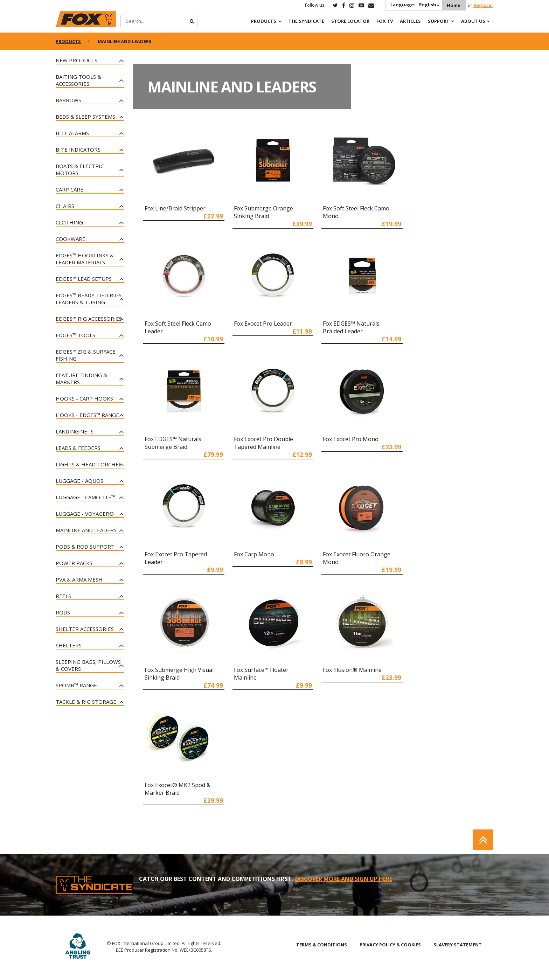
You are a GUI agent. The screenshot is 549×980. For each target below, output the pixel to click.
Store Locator (350, 21)
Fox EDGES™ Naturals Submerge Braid (173, 443)
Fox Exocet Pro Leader (263, 324)
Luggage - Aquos (79, 481)
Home (454, 5)
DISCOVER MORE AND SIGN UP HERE (344, 879)
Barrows (68, 100)
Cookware (71, 239)
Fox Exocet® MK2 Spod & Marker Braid (178, 789)
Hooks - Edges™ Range (87, 415)
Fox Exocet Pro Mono (351, 439)
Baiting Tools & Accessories (78, 80)
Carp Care (70, 189)
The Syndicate (306, 21)
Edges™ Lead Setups (84, 279)
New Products (77, 60)
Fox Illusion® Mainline (352, 670)
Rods (63, 612)
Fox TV (385, 21)
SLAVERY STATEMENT (458, 945)
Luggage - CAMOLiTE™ (85, 497)
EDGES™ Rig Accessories (89, 319)
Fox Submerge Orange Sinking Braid (263, 212)
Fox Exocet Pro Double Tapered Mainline (263, 443)
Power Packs (74, 563)
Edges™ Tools (75, 335)
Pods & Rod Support (85, 547)
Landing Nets (75, 431)
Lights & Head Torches (89, 464)
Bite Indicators (78, 150)
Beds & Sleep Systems (85, 117)
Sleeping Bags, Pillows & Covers (88, 665)
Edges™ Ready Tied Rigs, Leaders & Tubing (89, 299)
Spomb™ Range (76, 685)
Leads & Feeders (78, 448)
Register (483, 5)
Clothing (69, 222)
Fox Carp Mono (254, 554)
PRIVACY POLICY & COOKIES (390, 945)
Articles (410, 21)
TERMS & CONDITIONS (322, 945)
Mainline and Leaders (86, 530)
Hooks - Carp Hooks (84, 398)
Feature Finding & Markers (81, 378)
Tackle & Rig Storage (86, 702)
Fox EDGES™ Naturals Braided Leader (351, 327)
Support (439, 21)
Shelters (69, 645)
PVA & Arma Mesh (79, 579)
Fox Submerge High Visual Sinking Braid (179, 674)
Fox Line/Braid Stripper (175, 208)
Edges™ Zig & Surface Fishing (86, 355)
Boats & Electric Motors (80, 169)
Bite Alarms (72, 133)
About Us (473, 21)
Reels (63, 596)
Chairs (65, 206)
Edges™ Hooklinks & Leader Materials (85, 259)
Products (264, 21)
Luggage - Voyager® (85, 514)
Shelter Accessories (85, 629)
